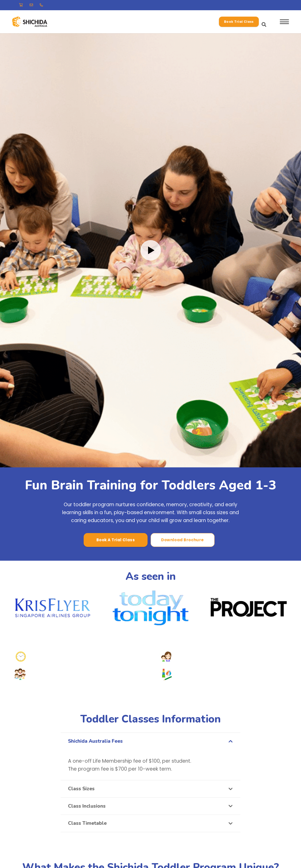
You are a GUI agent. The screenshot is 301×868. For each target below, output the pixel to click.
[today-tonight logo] (150, 608)
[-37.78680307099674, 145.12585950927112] (36, 22)
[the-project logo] (248, 608)
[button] (230, 22)
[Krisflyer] (53, 608)
